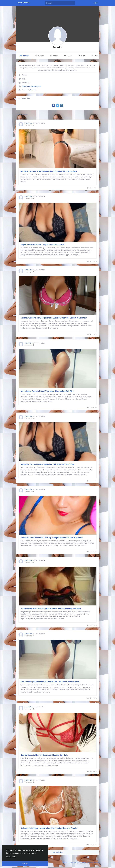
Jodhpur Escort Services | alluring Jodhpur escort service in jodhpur (52, 538)
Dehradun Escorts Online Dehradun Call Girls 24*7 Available (47, 464)
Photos (54, 56)
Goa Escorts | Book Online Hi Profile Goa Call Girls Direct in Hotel (50, 682)
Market (97, 863)
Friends (40, 56)
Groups (96, 56)
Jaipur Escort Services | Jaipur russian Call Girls (42, 245)
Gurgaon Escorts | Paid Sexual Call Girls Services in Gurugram (49, 171)
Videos (68, 56)
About (65, 863)
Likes (82, 56)
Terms (71, 863)
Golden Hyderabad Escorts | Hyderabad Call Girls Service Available (51, 609)
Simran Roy (58, 47)
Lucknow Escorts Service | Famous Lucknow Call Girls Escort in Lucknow (54, 318)
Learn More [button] (11, 857)
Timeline (24, 56)
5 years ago (28, 125)
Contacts (83, 863)
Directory (90, 863)
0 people (33, 90)
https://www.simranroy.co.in (31, 86)
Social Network (24, 3)
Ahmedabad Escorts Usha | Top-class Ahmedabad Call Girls (47, 391)
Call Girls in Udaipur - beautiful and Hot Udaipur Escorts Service (49, 828)
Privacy (76, 863)
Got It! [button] (25, 864)
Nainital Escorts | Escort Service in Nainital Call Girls (44, 755)
